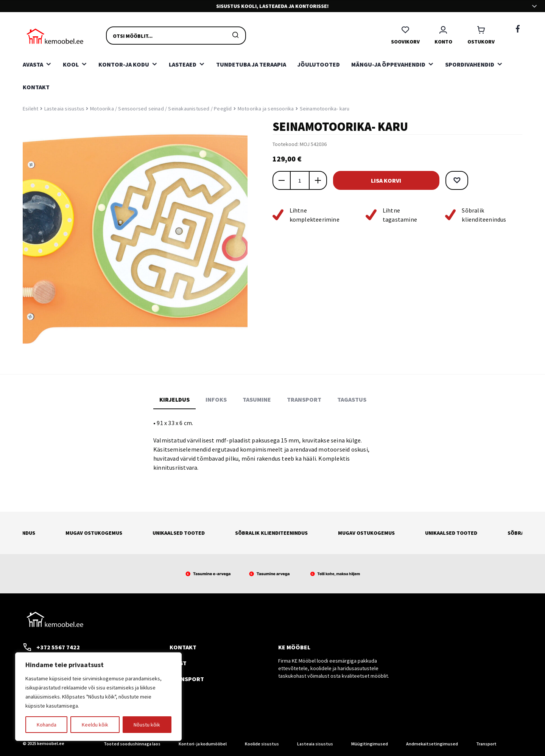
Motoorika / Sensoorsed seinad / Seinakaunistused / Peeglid (161, 109)
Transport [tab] (304, 399)
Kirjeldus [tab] (174, 399)
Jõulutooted (319, 64)
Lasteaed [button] (183, 64)
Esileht (30, 109)
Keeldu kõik (95, 725)
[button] (449, 180)
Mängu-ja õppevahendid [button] (388, 64)
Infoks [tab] (216, 399)
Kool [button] (71, 64)
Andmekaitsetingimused (432, 744)
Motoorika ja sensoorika (266, 109)
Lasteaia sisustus (64, 109)
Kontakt (36, 87)
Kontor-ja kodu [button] (124, 64)
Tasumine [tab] (257, 399)
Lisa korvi (382, 180)
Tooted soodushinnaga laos (132, 744)
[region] (98, 697)
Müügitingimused (370, 744)
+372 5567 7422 (51, 647)
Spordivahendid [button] (470, 64)
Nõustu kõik (147, 725)
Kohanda (47, 725)
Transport (187, 679)
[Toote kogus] (300, 180)
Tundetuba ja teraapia (251, 64)
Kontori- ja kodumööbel (203, 744)
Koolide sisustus (262, 744)
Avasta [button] (33, 64)
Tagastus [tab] (352, 399)
